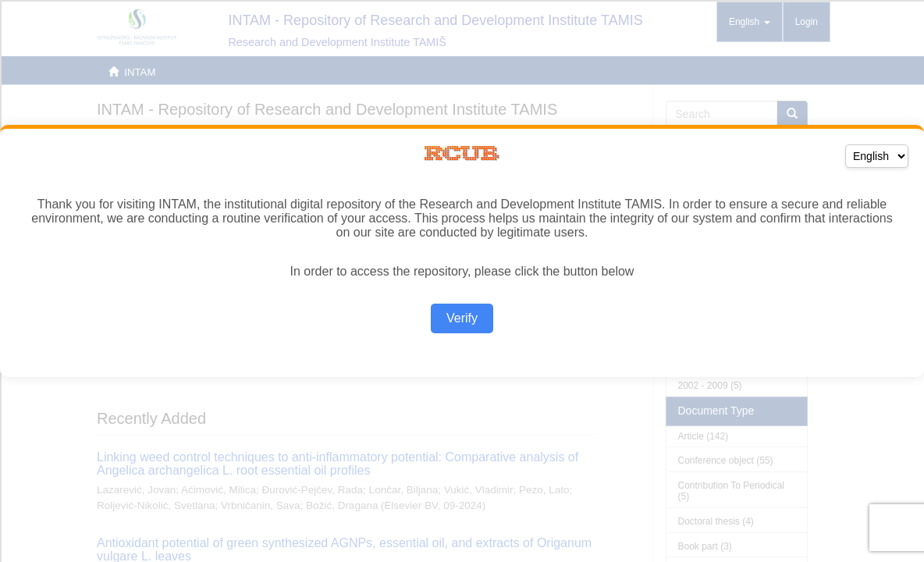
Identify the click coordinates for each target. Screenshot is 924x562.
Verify (462, 318)
